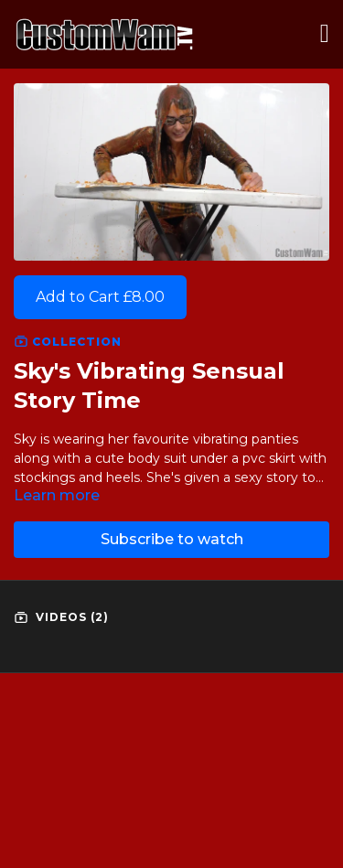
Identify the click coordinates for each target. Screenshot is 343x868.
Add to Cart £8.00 (100, 297)
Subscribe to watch (172, 539)
